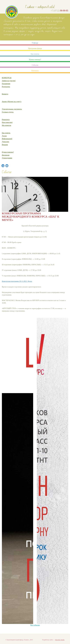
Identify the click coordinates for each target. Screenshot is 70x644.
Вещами (5, 145)
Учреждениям (7, 158)
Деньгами (5, 142)
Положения (6, 84)
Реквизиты (6, 120)
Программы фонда (35, 48)
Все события (35, 625)
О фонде (35, 43)
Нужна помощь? (35, 60)
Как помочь (35, 54)
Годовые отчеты (8, 112)
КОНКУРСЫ (7, 78)
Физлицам (6, 155)
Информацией (7, 139)
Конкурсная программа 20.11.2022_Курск (17, 281)
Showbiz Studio (60, 640)
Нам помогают (7, 122)
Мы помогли (6, 125)
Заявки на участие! (9, 81)
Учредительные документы (12, 109)
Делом (4, 136)
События (35, 65)
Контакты (35, 71)
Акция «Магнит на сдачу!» (12, 102)
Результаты (6, 87)
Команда (5, 94)
